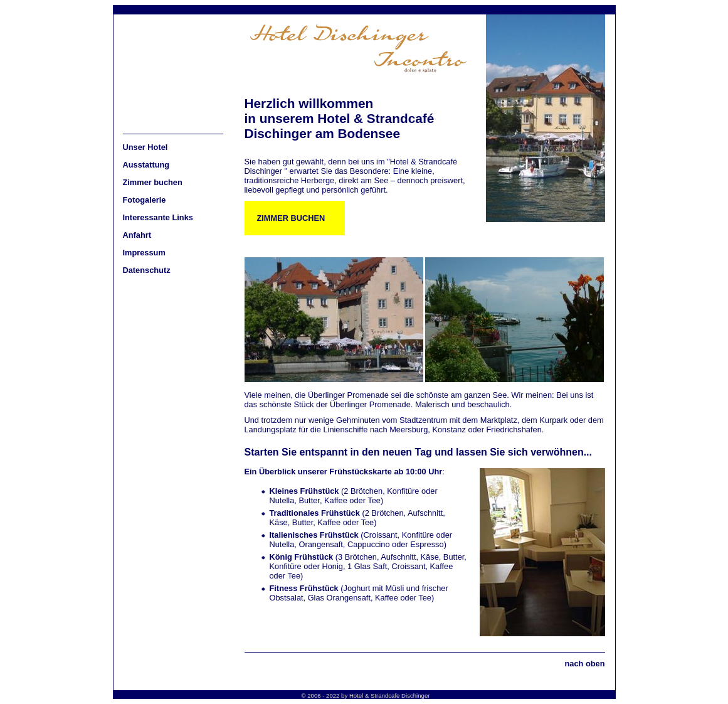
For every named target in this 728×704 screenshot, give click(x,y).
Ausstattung (146, 165)
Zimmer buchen (153, 182)
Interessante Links (158, 217)
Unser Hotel (145, 147)
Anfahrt (137, 235)
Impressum (144, 253)
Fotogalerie (145, 200)
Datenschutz (147, 270)
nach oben (585, 664)
